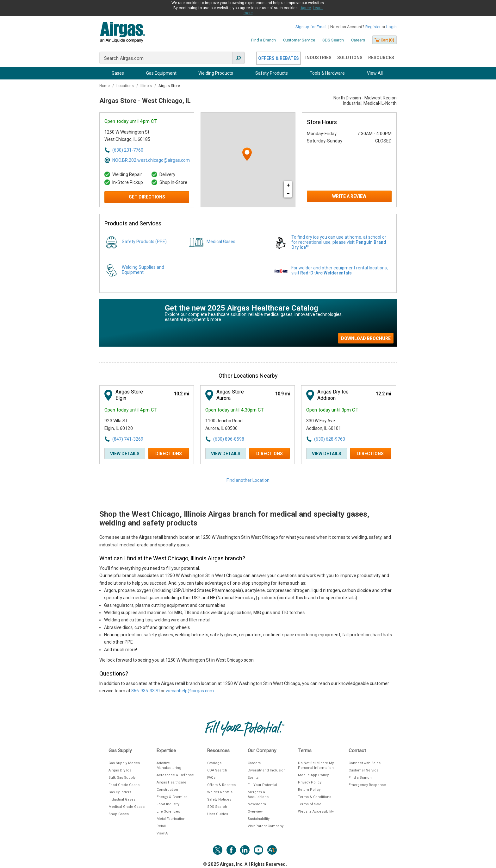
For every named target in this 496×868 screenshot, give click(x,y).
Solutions (350, 58)
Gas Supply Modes (124, 763)
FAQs (211, 778)
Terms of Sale (310, 804)
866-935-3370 (146, 691)
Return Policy (309, 790)
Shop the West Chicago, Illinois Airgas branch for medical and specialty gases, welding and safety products (234, 519)
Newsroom (257, 804)
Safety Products (272, 73)
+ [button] (288, 185)
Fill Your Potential (262, 785)
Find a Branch (263, 40)
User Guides (218, 814)
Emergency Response (367, 785)
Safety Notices (219, 799)
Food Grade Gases (124, 785)
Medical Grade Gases (127, 807)
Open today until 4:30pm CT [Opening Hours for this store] (235, 410)
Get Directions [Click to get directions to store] (147, 197)
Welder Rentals (220, 792)
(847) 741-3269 (128, 439)
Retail (161, 826)
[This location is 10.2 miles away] (181, 394)
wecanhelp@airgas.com (190, 691)
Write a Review (349, 196)
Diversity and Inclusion (267, 770)
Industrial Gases (122, 799)
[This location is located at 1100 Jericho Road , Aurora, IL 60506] (240, 425)
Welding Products (216, 73)
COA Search (217, 770)
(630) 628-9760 (330, 439)
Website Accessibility (316, 811)
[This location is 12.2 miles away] (383, 394)
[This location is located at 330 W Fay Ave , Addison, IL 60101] (341, 425)
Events (253, 778)
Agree (306, 8)
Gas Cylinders (120, 792)
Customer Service (299, 40)
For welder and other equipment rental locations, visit (340, 270)
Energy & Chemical (173, 797)
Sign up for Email (311, 27)
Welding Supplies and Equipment (143, 270)
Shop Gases (119, 814)
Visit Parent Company (266, 826)
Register (373, 27)
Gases (118, 73)
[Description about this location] (248, 614)
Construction (167, 790)
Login (391, 27)
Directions (169, 454)
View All (375, 73)
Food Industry (168, 804)
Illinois (147, 86)
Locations (126, 86)
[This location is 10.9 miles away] (282, 394)
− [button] (288, 193)
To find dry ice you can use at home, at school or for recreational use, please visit (339, 242)
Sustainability (259, 819)
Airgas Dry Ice (120, 770)
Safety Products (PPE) (144, 242)
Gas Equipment (161, 73)
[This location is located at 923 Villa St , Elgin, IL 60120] (139, 425)
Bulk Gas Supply (122, 778)
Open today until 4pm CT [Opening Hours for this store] (131, 121)
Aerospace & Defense (175, 775)
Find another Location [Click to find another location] (248, 480)
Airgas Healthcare (171, 782)
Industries (318, 58)
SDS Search (333, 40)
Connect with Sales (365, 763)
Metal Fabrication (171, 819)
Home (105, 86)
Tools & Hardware (327, 73)
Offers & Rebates (279, 58)
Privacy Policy (310, 782)
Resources (381, 58)
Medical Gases (221, 242)
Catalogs (214, 763)
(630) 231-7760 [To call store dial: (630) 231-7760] (128, 150)
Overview (255, 811)
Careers (358, 40)
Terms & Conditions (315, 797)
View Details (125, 454)
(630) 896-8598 (229, 439)
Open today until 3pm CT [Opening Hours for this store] (332, 410)
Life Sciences (168, 811)
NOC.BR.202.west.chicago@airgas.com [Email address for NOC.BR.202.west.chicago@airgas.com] (151, 160)
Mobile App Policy (313, 775)
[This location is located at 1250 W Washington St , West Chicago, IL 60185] (139, 136)
